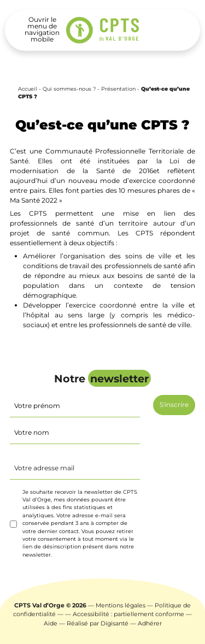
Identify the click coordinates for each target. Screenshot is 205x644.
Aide (51, 624)
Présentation (118, 89)
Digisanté (115, 624)
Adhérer (150, 624)
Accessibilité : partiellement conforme (128, 614)
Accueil (28, 89)
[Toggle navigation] (42, 29)
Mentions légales (121, 605)
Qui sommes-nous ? (69, 89)
